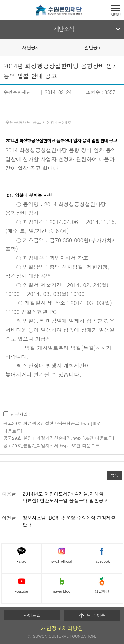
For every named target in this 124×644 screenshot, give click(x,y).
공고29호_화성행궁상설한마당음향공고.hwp (46, 423)
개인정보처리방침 (62, 628)
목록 (115, 475)
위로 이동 (92, 615)
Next (120, 47)
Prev (4, 47)
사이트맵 (32, 615)
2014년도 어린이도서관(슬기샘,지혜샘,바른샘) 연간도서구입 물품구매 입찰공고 (65, 497)
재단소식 (64, 29)
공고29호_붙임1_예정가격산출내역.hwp (42, 438)
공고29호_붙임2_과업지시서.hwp (36, 446)
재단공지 (31, 47)
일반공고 (93, 47)
